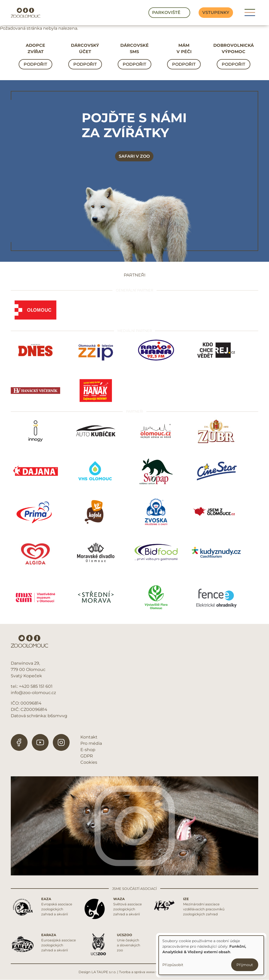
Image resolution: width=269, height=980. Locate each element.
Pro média (91, 743)
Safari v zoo (134, 156)
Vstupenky (216, 12)
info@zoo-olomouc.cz (33, 693)
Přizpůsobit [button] (173, 965)
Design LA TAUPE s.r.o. (97, 972)
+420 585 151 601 (36, 686)
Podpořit (35, 64)
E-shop (88, 750)
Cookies (89, 762)
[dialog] (211, 955)
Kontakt (89, 737)
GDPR (87, 756)
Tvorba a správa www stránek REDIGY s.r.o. (155, 972)
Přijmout (245, 965)
